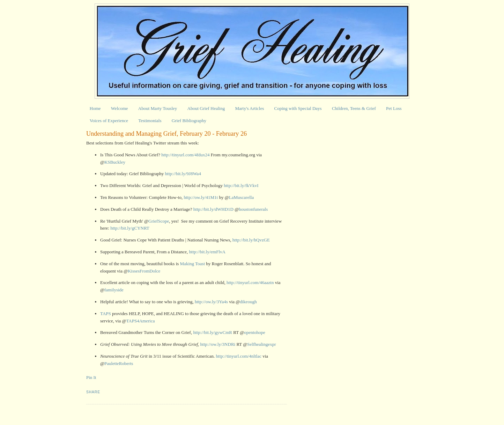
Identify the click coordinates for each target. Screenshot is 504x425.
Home (95, 108)
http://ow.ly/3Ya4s (211, 302)
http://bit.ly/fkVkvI (241, 185)
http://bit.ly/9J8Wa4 (183, 174)
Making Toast (192, 264)
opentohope (255, 332)
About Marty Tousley (158, 108)
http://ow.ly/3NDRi (218, 344)
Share (93, 392)
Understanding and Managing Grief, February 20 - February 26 (166, 134)
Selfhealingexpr (261, 344)
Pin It (91, 377)
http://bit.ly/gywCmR (213, 332)
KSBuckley (115, 162)
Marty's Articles (249, 108)
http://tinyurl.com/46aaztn (250, 282)
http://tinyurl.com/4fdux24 (185, 155)
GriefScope (159, 221)
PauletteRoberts (119, 363)
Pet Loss (394, 108)
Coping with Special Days (298, 108)
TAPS (106, 314)
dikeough (248, 302)
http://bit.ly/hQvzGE (251, 240)
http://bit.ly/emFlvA (207, 252)
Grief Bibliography (189, 121)
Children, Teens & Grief (354, 108)
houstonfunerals (253, 209)
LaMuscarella (241, 197)
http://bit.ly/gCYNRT (130, 228)
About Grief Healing (206, 108)
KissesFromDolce (144, 271)
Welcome (120, 108)
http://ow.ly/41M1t (201, 197)
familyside (114, 290)
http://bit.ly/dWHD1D (213, 209)
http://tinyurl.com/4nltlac (239, 356)
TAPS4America (140, 321)
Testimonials (150, 121)
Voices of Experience (109, 121)
